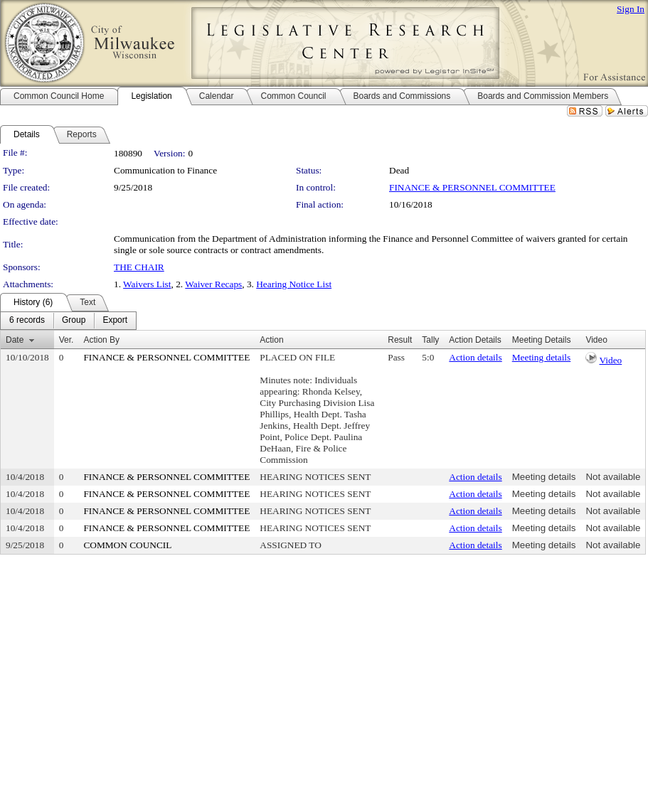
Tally (430, 340)
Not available (613, 477)
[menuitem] (27, 321)
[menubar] (68, 321)
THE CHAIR (139, 267)
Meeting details (542, 357)
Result (400, 340)
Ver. (67, 340)
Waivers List (147, 284)
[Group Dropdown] (74, 321)
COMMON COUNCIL (127, 545)
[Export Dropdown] (115, 321)
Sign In (631, 9)
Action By (101, 340)
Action (271, 340)
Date (15, 340)
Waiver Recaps (213, 284)
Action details (475, 357)
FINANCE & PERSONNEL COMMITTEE (472, 187)
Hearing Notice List (294, 284)
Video (610, 360)
